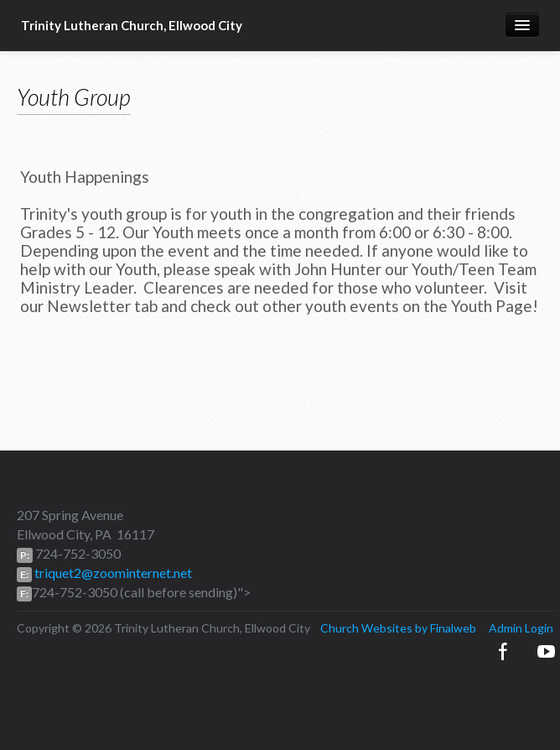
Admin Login (521, 628)
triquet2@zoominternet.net (112, 573)
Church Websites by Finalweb (398, 628)
